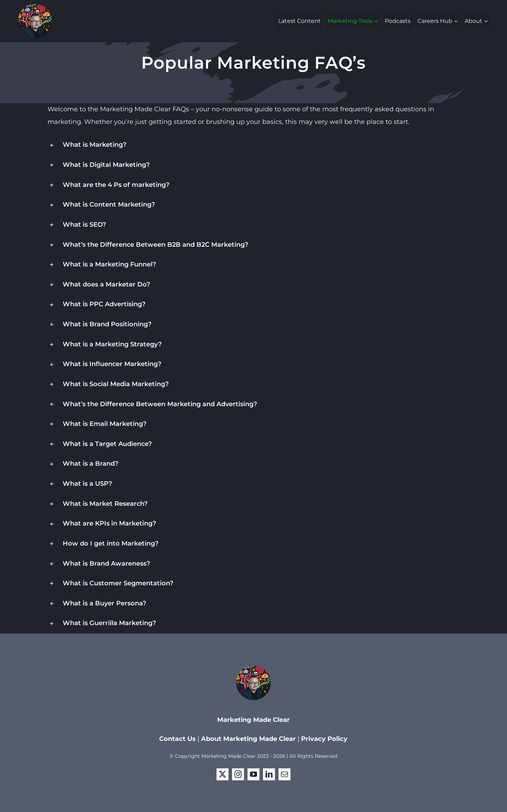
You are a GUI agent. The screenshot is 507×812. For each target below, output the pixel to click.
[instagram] (238, 774)
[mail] (284, 774)
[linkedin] (269, 774)
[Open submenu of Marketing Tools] (377, 21)
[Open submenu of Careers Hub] (457, 21)
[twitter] (223, 774)
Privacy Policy (324, 739)
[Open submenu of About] (487, 21)
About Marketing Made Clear (248, 739)
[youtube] (254, 774)
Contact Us (178, 739)
